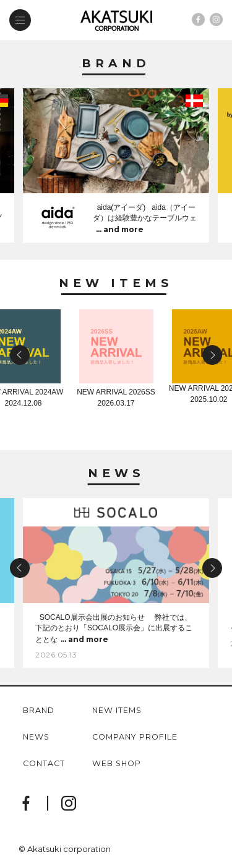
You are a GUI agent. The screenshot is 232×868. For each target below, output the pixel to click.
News (116, 474)
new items (117, 711)
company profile (135, 737)
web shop (117, 764)
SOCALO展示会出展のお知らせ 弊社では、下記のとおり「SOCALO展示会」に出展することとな (114, 629)
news (36, 737)
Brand (116, 64)
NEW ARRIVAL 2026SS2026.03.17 (116, 394)
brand (39, 711)
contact (44, 764)
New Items (116, 284)
